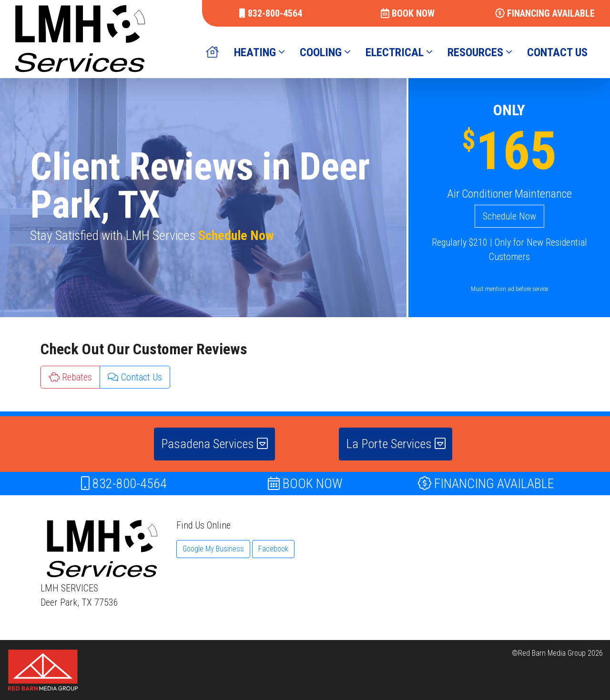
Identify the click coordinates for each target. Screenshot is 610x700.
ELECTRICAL (399, 52)
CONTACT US (557, 52)
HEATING (259, 52)
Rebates (70, 377)
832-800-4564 (271, 13)
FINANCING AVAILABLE (545, 13)
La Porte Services (396, 444)
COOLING (325, 52)
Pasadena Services (214, 444)
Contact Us (135, 377)
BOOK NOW (408, 13)
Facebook (273, 549)
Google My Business (213, 549)
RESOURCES (480, 52)
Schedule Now (236, 235)
